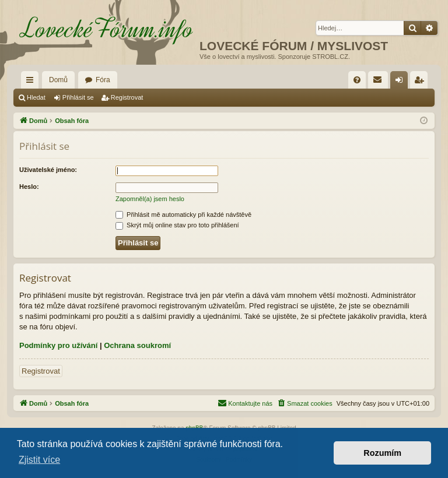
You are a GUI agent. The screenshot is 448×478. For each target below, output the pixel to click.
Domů (58, 80)
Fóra (103, 80)
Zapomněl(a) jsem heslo (150, 199)
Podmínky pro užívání (58, 345)
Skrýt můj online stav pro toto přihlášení (177, 225)
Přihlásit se (78, 97)
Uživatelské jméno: (48, 170)
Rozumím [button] (382, 453)
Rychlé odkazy (32, 82)
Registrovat (127, 97)
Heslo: (29, 187)
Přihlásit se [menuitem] (402, 82)
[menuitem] (357, 80)
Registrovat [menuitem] (421, 82)
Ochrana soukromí (137, 345)
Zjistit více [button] (39, 460)
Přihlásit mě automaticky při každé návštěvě (183, 215)
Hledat (36, 97)
